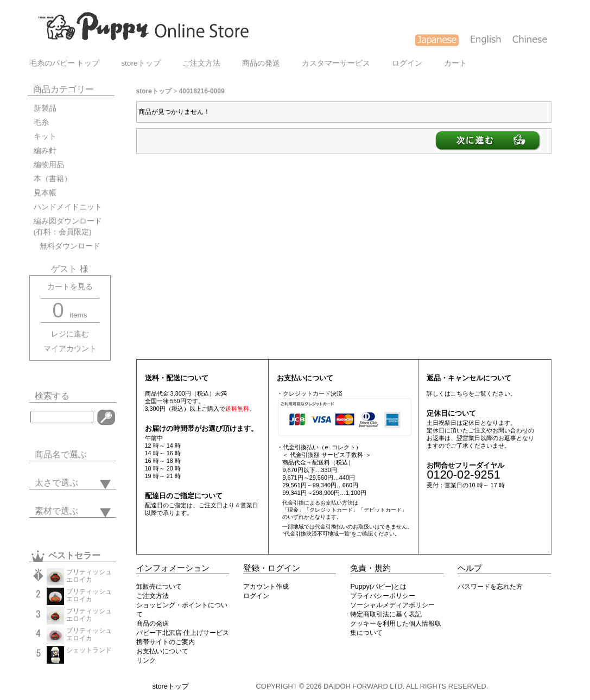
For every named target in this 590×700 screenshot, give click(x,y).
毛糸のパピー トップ (65, 63)
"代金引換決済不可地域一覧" (317, 534)
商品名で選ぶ (61, 454)
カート (455, 63)
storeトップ (141, 63)
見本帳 (45, 193)
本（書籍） (53, 179)
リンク (146, 660)
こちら (459, 393)
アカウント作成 (266, 587)
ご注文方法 (201, 63)
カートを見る (70, 287)
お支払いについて (162, 651)
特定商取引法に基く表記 (386, 614)
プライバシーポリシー (383, 596)
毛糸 (41, 122)
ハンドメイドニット (68, 207)
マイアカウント (70, 349)
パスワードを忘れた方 (490, 587)
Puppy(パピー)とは (378, 587)
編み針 (45, 151)
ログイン (407, 63)
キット (45, 136)
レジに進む (70, 334)
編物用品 (49, 165)
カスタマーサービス (336, 63)
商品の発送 (261, 63)
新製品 (45, 108)
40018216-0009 (202, 91)
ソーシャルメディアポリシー (392, 605)
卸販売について (159, 587)
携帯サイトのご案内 (166, 642)
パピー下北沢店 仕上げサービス (183, 633)
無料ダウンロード (67, 246)
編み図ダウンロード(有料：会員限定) (68, 227)
